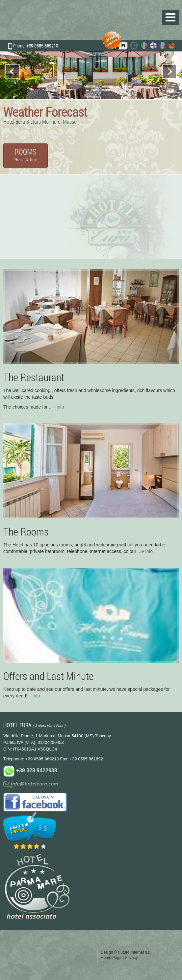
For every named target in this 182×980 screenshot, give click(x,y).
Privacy (131, 958)
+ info (34, 696)
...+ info (57, 407)
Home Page (111, 958)
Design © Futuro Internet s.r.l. (127, 952)
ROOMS (26, 155)
